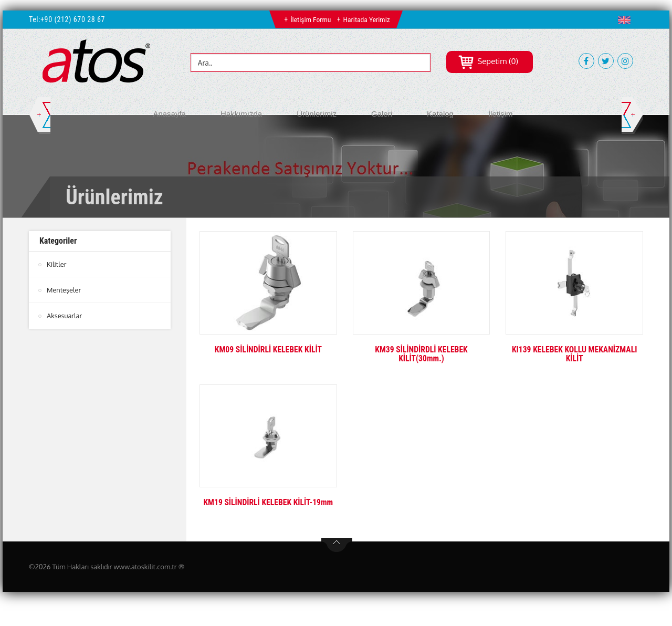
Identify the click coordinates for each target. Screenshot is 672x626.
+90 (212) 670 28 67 (73, 19)
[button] (627, 20)
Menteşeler (64, 290)
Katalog (440, 114)
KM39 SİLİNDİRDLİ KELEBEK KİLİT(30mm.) (421, 354)
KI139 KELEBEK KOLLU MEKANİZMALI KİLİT (574, 354)
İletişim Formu (310, 19)
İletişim (501, 114)
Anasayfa (169, 114)
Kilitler (57, 264)
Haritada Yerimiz (367, 19)
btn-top (337, 545)
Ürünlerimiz (317, 114)
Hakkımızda (241, 114)
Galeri (382, 114)
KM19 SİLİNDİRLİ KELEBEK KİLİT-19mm (268, 502)
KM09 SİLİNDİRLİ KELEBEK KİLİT (269, 349)
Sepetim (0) (488, 61)
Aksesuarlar (65, 316)
